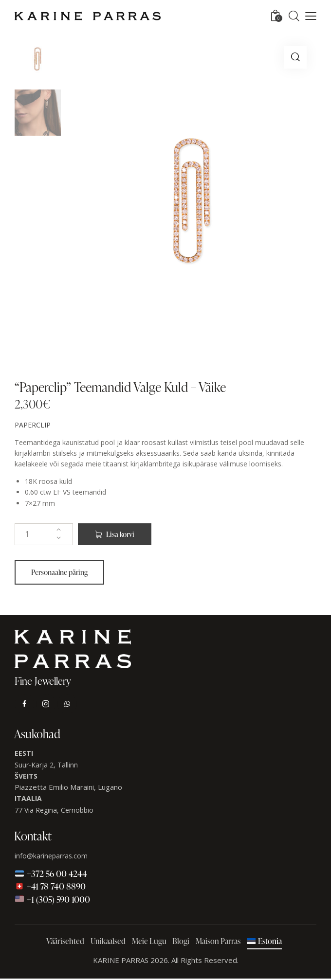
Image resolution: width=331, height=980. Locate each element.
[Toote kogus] (44, 535)
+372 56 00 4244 (51, 875)
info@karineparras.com (51, 857)
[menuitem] (264, 943)
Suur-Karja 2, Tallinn (46, 766)
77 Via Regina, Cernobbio (54, 811)
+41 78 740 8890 (50, 887)
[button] (311, 16)
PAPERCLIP (33, 426)
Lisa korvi (123, 535)
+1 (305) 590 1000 (52, 900)
